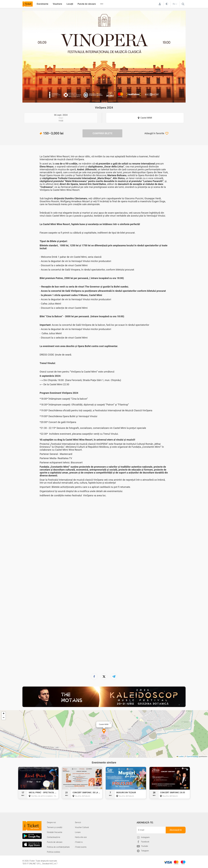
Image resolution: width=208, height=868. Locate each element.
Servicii (78, 822)
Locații (70, 4)
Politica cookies (54, 852)
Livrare (78, 832)
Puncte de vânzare (87, 4)
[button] (104, 732)
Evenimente (43, 4)
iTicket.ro (79, 842)
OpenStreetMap (192, 757)
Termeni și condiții (55, 827)
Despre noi (51, 822)
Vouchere (58, 4)
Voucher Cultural (82, 827)
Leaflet (180, 757)
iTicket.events (81, 847)
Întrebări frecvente (55, 832)
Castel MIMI (146, 118)
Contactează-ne (54, 837)
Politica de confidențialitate (58, 847)
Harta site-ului (81, 837)
